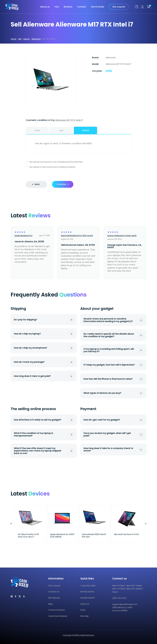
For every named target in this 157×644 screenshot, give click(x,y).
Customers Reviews (58, 616)
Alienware (36, 39)
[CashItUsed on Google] (12, 596)
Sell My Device (87, 592)
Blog (50, 604)
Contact (82, 7)
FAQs (83, 610)
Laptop (26, 39)
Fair (61, 130)
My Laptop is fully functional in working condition (78, 167)
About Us (85, 604)
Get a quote (119, 7)
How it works (98, 7)
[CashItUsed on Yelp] (24, 596)
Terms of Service (56, 610)
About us (45, 7)
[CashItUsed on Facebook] (16, 596)
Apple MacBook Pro (23, 236)
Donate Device (88, 598)
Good (86, 130)
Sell (20, 39)
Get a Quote (54, 586)
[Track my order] (137, 7)
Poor (37, 130)
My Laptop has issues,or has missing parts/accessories (78, 162)
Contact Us (54, 592)
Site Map (85, 616)
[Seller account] (142, 7)
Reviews (68, 7)
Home (13, 39)
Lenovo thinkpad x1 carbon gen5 (122, 236)
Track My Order (88, 586)
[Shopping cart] (148, 7)
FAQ (57, 7)
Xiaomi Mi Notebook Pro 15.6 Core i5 (77, 236)
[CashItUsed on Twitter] (20, 596)
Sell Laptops (54, 598)
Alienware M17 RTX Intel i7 (69, 120)
